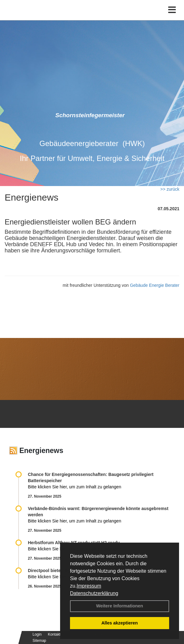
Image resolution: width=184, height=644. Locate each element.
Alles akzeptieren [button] (120, 623)
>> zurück (170, 189)
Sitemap (39, 641)
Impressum (89, 586)
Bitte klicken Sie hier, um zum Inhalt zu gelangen (74, 487)
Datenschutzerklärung (94, 593)
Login (37, 634)
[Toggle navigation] (172, 10)
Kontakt (54, 634)
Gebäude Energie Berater (155, 285)
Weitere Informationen (120, 606)
